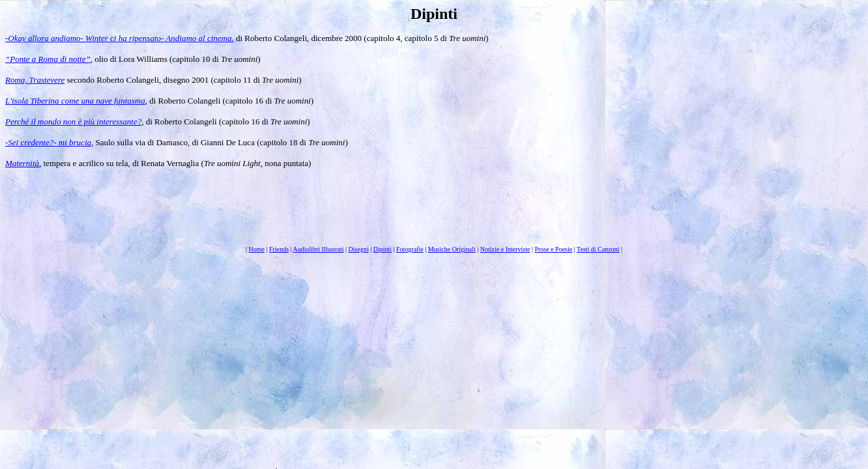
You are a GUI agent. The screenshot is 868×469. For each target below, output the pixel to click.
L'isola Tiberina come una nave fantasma (75, 101)
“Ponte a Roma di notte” (48, 59)
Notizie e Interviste (505, 249)
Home (257, 249)
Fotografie (410, 249)
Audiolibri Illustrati (318, 249)
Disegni (359, 249)
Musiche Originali (452, 249)
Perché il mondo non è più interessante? (73, 121)
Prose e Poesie (553, 249)
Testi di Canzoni (598, 249)
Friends (279, 249)
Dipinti (383, 249)
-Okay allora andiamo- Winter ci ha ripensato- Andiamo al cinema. (120, 38)
